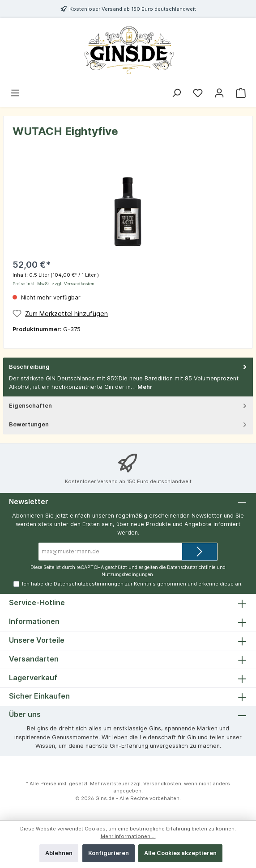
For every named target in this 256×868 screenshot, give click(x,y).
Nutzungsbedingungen (127, 575)
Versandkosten (162, 784)
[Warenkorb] (241, 93)
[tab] (128, 377)
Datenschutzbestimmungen (89, 584)
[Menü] (15, 93)
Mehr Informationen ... (128, 836)
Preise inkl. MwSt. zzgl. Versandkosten (53, 284)
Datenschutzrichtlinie (191, 567)
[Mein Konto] (219, 93)
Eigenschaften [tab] (129, 406)
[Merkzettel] (198, 93)
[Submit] (200, 552)
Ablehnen (59, 853)
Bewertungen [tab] (129, 424)
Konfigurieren (109, 853)
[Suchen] (176, 93)
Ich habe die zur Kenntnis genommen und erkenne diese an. (132, 584)
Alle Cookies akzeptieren (180, 853)
